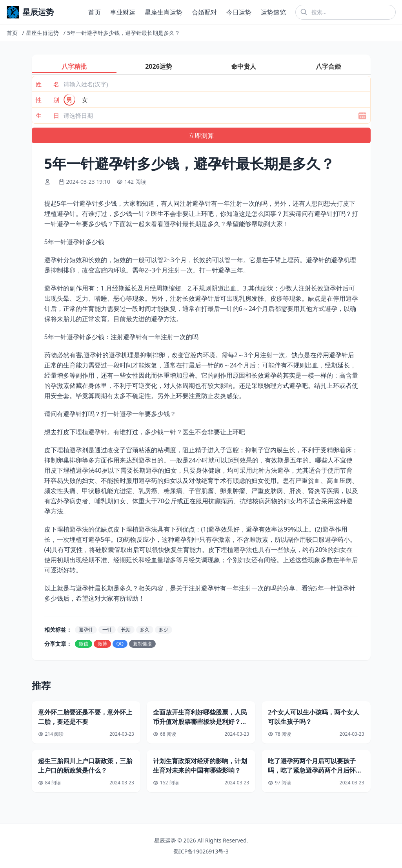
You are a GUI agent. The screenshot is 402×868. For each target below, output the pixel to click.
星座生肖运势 (164, 12)
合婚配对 (204, 12)
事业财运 (123, 12)
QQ (120, 644)
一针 (107, 630)
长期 (126, 630)
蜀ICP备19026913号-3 (201, 851)
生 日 (47, 115)
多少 (164, 630)
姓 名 (47, 84)
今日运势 (239, 12)
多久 (145, 630)
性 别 (47, 100)
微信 (84, 644)
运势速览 (273, 12)
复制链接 (142, 644)
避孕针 (86, 630)
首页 (95, 12)
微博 (102, 644)
